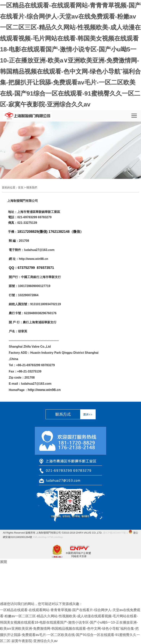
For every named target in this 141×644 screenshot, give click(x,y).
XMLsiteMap (40, 537)
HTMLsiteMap (55, 537)
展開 (3, 562)
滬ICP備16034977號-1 (115, 533)
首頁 (21, 187)
